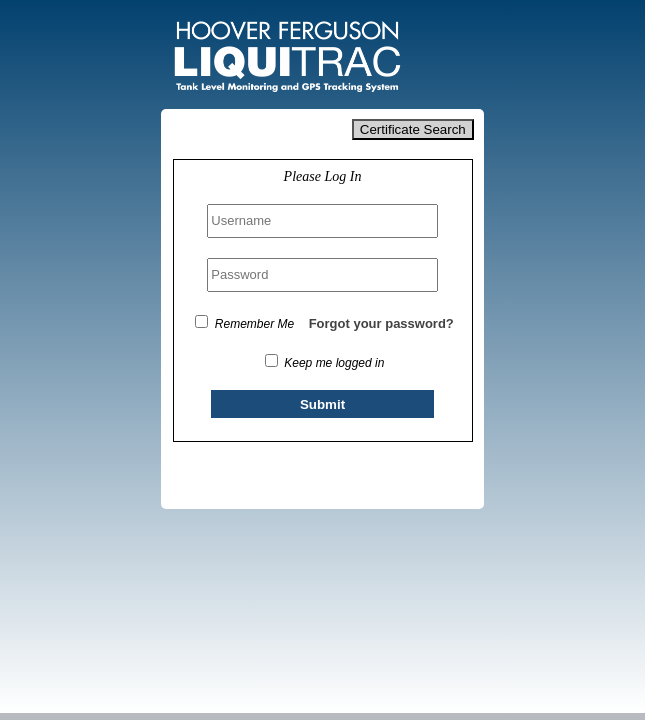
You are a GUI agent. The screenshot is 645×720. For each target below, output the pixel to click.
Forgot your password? (381, 323)
